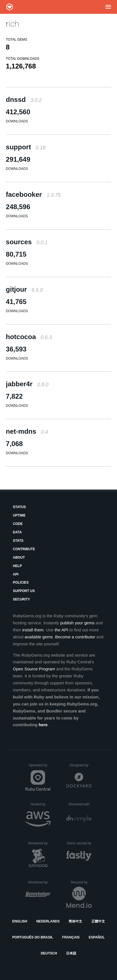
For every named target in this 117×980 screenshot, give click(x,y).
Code (18, 524)
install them (33, 630)
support (26, 147)
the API (61, 630)
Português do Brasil (33, 937)
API (16, 574)
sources (27, 242)
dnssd (24, 100)
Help (17, 566)
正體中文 (98, 921)
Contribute (24, 549)
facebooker (33, 194)
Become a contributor (75, 637)
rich (13, 24)
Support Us (24, 591)
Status (19, 507)
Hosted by (40, 804)
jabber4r (27, 384)
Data (17, 532)
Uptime (19, 515)
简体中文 (75, 921)
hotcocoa (29, 337)
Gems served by (79, 843)
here (43, 725)
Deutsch (49, 953)
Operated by (40, 767)
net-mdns (27, 431)
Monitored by (39, 843)
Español (97, 937)
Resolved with (80, 804)
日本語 (71, 953)
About (19, 558)
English (20, 921)
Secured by (81, 882)
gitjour (24, 289)
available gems (39, 637)
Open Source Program (34, 669)
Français (71, 937)
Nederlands (48, 921)
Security (22, 599)
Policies (21, 582)
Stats (18, 541)
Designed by (81, 765)
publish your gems (77, 623)
